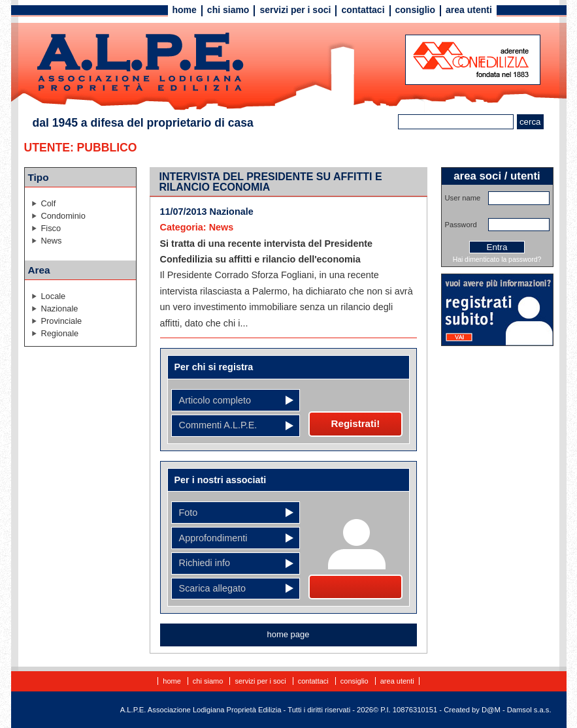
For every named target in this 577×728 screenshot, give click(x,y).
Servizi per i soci (295, 10)
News (52, 241)
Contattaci (363, 10)
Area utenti (469, 10)
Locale (54, 296)
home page (288, 634)
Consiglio (415, 10)
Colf (49, 203)
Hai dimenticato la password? (497, 260)
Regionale (60, 333)
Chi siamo (228, 10)
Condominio (63, 216)
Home (185, 10)
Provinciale (62, 321)
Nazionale (60, 309)
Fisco (51, 228)
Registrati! (356, 423)
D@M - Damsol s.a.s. (516, 710)
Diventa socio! (355, 587)
